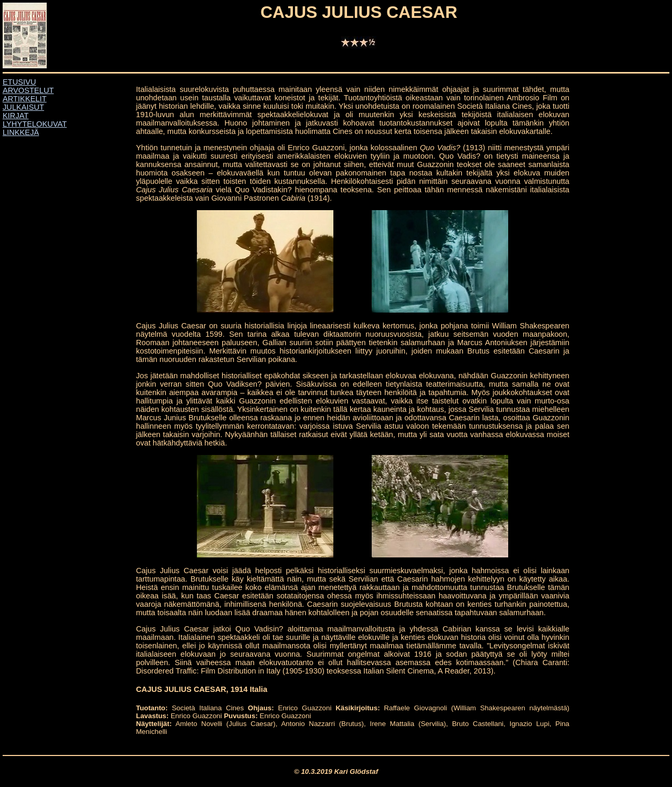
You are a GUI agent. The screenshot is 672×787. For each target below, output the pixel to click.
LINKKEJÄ (21, 132)
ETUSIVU (19, 82)
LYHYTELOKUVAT (35, 124)
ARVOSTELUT (28, 90)
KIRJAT (15, 116)
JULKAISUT (23, 107)
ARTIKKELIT (25, 99)
